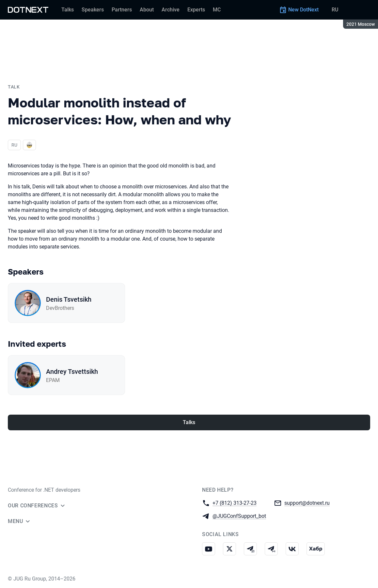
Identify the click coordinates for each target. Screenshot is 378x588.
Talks (189, 422)
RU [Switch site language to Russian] (335, 10)
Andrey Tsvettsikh (72, 372)
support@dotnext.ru (307, 503)
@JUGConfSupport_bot (239, 516)
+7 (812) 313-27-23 (235, 503)
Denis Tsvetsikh (69, 299)
